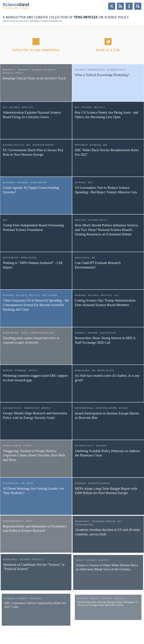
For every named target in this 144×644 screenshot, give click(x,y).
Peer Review (39, 183)
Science (15, 107)
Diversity (10, 70)
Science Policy (117, 70)
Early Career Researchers (38, 333)
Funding (96, 145)
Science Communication (91, 70)
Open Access (107, 372)
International (86, 411)
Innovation (32, 410)
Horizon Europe (44, 145)
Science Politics (14, 145)
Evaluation (83, 258)
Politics (29, 107)
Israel (123, 411)
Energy (47, 410)
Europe (93, 333)
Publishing (84, 372)
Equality (25, 70)
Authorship (11, 258)
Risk (32, 459)
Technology (18, 459)
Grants (81, 333)
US (6, 107)
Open (138, 6)
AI (94, 258)
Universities (109, 333)
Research (82, 145)
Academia (10, 183)
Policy (34, 371)
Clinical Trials (13, 73)
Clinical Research (44, 70)
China (54, 295)
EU (29, 145)
